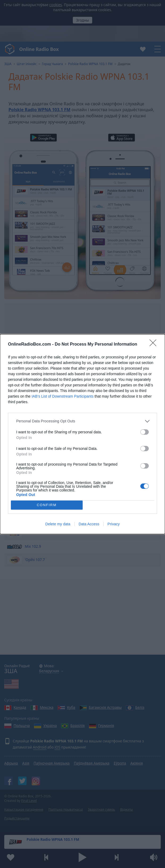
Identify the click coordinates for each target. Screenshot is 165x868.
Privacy (114, 524)
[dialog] (82, 434)
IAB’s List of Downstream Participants (63, 396)
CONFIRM (47, 505)
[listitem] (82, 421)
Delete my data (58, 524)
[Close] (155, 345)
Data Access (89, 524)
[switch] (145, 432)
